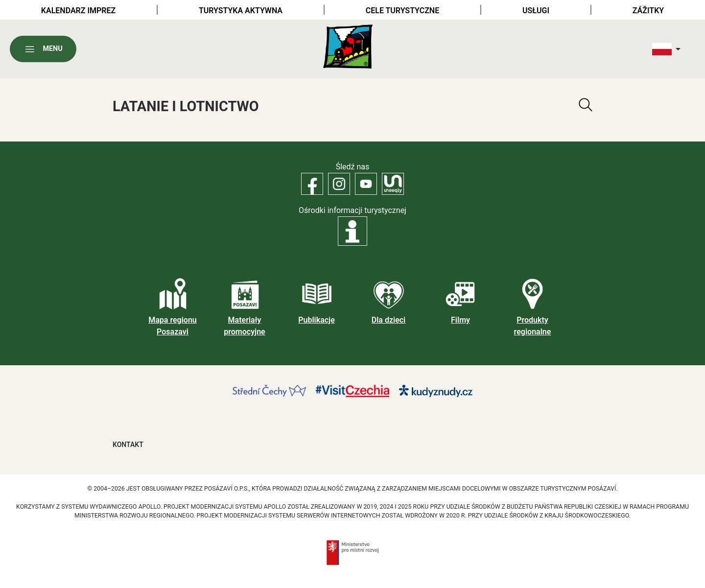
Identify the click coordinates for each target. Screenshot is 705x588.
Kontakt (128, 445)
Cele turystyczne (402, 11)
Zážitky (648, 11)
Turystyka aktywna (241, 11)
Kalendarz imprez (78, 11)
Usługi (536, 11)
